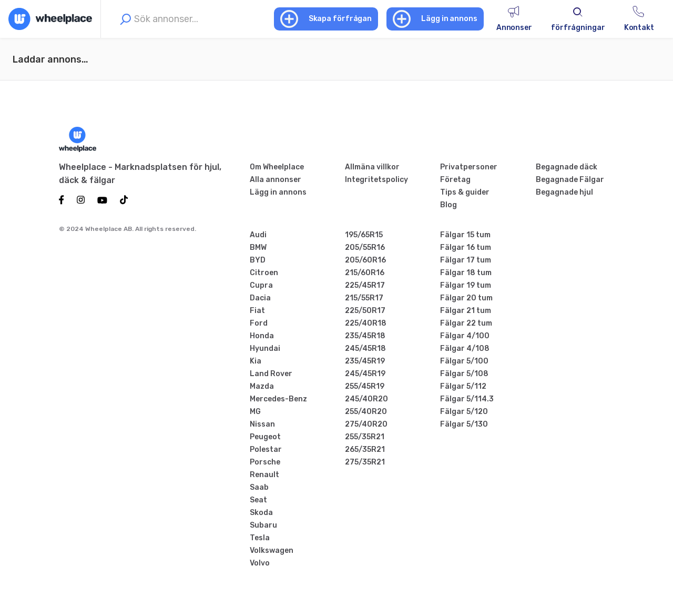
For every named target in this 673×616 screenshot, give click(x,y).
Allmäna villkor (372, 167)
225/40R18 (366, 323)
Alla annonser (276, 180)
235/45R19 (365, 361)
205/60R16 (365, 260)
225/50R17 (365, 311)
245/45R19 (365, 374)
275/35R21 (365, 462)
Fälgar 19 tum (466, 285)
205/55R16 (365, 248)
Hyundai (265, 349)
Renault (264, 475)
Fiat (257, 311)
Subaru (263, 525)
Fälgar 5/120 (464, 412)
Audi (258, 235)
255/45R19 (365, 386)
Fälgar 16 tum (466, 248)
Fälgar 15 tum (465, 235)
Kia (256, 361)
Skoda (261, 513)
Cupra (261, 285)
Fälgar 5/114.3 (467, 399)
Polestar (266, 450)
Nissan (262, 424)
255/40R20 (366, 412)
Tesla (260, 538)
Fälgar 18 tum (466, 273)
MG (255, 412)
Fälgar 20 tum (466, 298)
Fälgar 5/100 (464, 361)
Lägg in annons (278, 192)
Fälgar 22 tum (466, 323)
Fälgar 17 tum (466, 260)
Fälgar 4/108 (465, 349)
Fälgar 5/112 (463, 386)
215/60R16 (365, 273)
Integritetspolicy (376, 180)
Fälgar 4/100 (465, 336)
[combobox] (193, 19)
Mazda (262, 386)
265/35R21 (365, 450)
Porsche (265, 462)
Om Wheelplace (277, 167)
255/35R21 (365, 437)
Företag (455, 180)
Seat (258, 500)
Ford (259, 323)
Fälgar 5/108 (464, 374)
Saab (259, 487)
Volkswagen (272, 551)
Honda (262, 336)
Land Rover (271, 374)
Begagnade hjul (564, 192)
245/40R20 (366, 399)
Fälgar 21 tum (466, 311)
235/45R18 (365, 336)
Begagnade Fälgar (570, 180)
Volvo (260, 563)
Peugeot (265, 437)
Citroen (264, 273)
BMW (258, 248)
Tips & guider (465, 192)
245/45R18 (365, 349)
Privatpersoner (469, 167)
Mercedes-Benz (278, 399)
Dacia (260, 298)
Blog (448, 205)
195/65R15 (364, 235)
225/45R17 (365, 285)
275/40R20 (366, 424)
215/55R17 (364, 298)
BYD (258, 260)
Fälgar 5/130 (464, 424)
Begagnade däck (567, 167)
